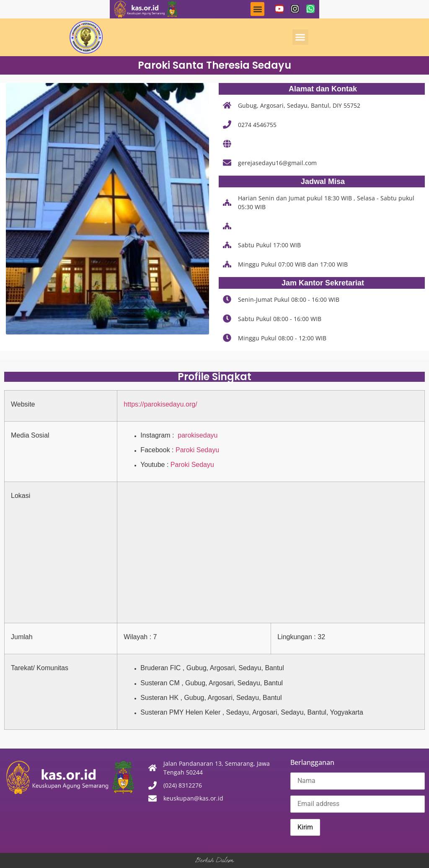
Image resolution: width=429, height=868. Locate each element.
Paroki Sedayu (197, 450)
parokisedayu (197, 435)
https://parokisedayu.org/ (160, 404)
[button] (257, 9)
